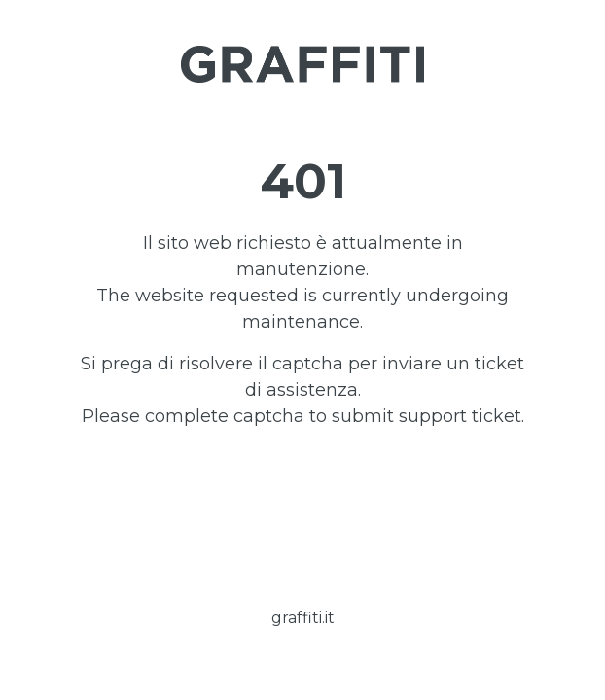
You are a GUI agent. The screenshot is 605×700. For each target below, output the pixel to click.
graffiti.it (303, 618)
